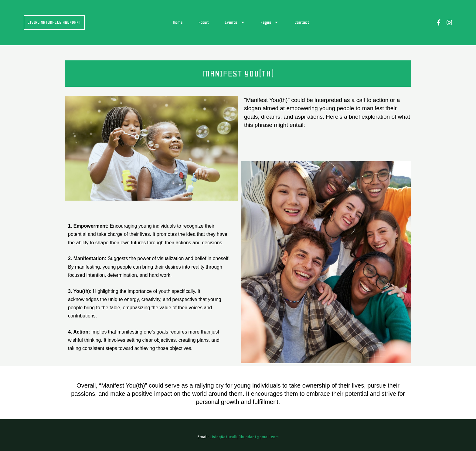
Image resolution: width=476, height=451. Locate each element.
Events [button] (236, 22)
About (205, 22)
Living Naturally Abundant (55, 22)
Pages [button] (271, 22)
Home (179, 22)
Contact (303, 22)
